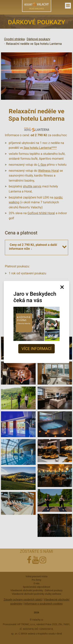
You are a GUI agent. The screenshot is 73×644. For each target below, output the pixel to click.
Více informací (36, 349)
